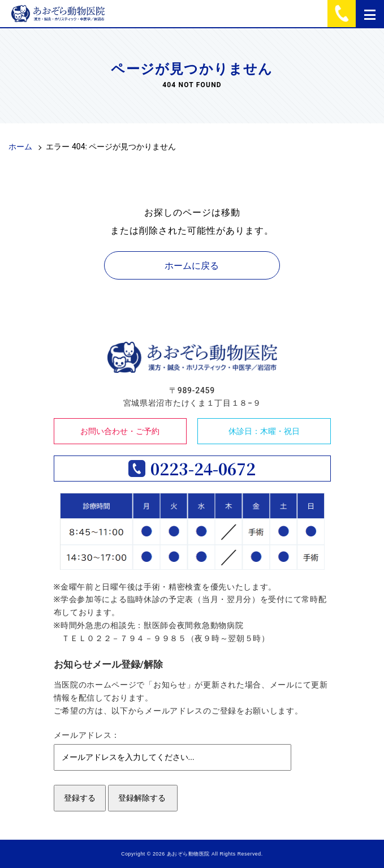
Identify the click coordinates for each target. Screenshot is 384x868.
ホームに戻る (192, 266)
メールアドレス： (87, 735)
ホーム (20, 147)
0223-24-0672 (203, 469)
